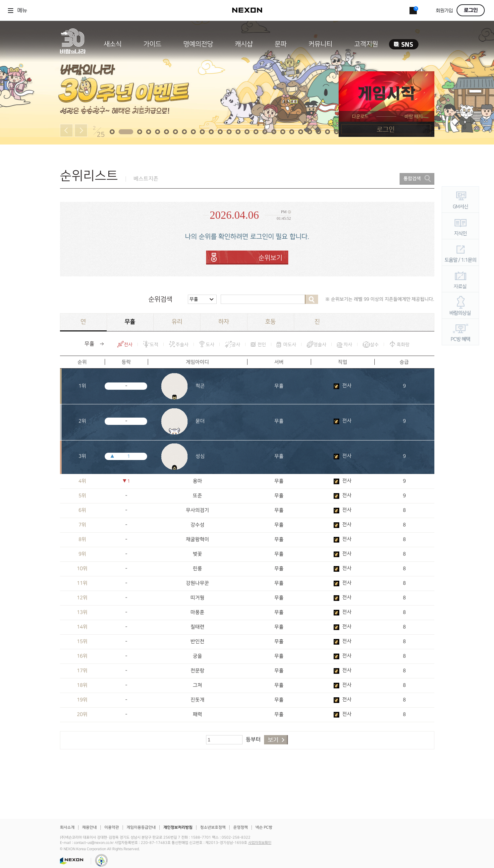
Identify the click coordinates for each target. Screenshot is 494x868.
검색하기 (311, 299)
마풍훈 (197, 612)
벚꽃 (197, 554)
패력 (197, 715)
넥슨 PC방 (264, 827)
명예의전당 (198, 44)
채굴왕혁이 (197, 540)
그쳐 (197, 685)
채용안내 (89, 827)
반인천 (197, 642)
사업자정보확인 (260, 843)
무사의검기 (197, 510)
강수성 (197, 525)
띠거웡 (197, 598)
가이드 (152, 44)
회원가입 (444, 11)
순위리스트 (89, 176)
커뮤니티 (320, 44)
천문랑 (197, 671)
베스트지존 (146, 179)
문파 (281, 44)
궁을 (197, 656)
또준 (197, 496)
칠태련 (197, 627)
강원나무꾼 (197, 583)
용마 (197, 481)
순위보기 (270, 258)
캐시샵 (244, 44)
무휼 (194, 299)
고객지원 (366, 44)
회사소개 (67, 827)
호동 (270, 322)
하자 (224, 322)
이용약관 (112, 827)
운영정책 (241, 827)
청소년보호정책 (213, 827)
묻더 (200, 421)
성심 (200, 456)
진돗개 (197, 700)
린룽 (197, 569)
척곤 (200, 386)
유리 (177, 322)
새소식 (113, 44)
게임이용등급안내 (141, 827)
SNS (404, 44)
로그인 (471, 10)
